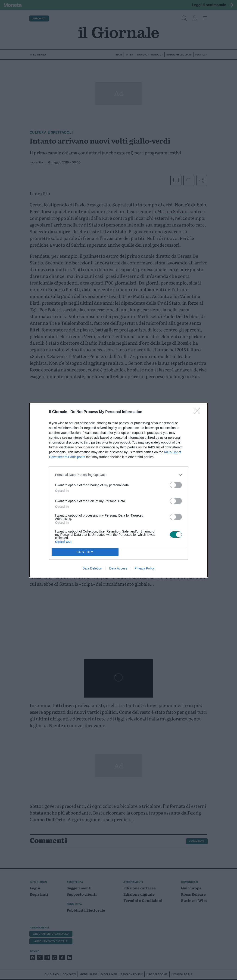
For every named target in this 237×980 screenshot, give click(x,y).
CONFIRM (85, 552)
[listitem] (118, 475)
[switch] (176, 485)
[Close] (199, 412)
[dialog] (118, 490)
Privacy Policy (145, 568)
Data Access (118, 568)
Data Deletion (92, 568)
